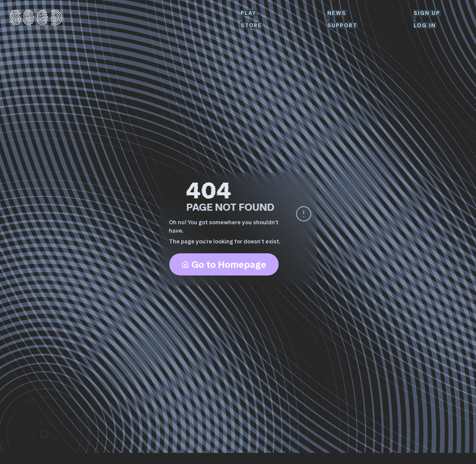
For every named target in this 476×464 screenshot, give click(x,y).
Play (249, 13)
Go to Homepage (224, 264)
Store (251, 25)
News (337, 13)
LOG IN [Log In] (425, 25)
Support (342, 25)
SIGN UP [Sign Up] (427, 13)
